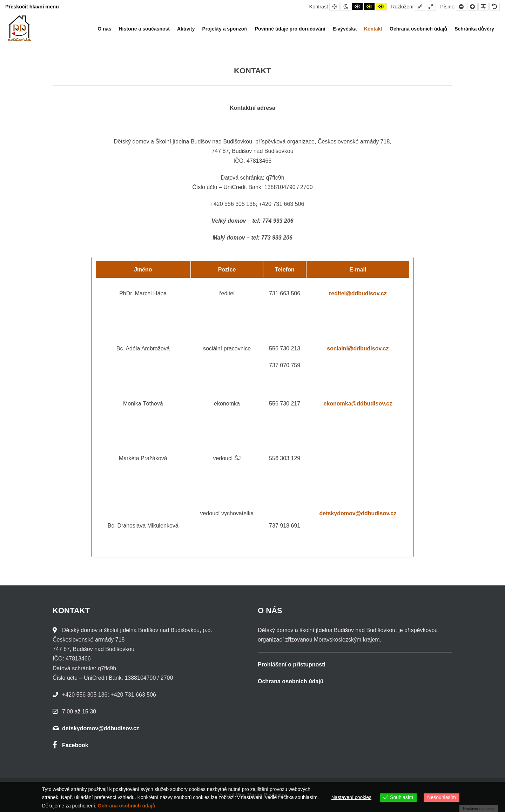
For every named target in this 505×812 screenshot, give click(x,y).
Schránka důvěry (474, 29)
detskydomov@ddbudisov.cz (358, 513)
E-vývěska (345, 29)
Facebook (70, 745)
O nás (105, 29)
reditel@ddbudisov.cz (358, 293)
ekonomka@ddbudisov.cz (358, 404)
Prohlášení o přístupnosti (292, 665)
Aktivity (186, 29)
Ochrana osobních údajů (418, 29)
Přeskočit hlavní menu (32, 7)
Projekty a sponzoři (225, 29)
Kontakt (373, 29)
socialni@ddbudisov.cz (358, 348)
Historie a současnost (144, 29)
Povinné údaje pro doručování (290, 29)
